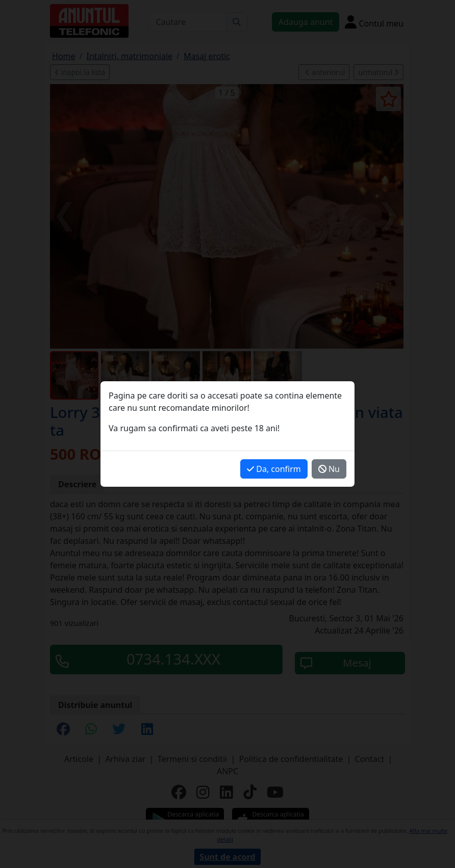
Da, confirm (274, 469)
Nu (329, 469)
